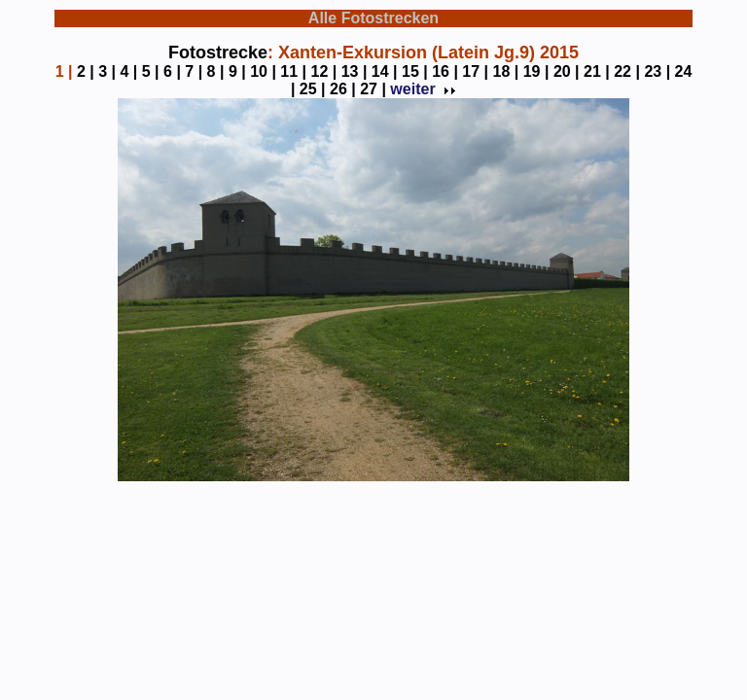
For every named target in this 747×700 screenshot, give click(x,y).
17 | (475, 71)
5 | (151, 71)
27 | (373, 89)
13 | (355, 71)
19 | (536, 71)
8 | (216, 71)
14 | (385, 71)
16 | (445, 71)
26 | (343, 89)
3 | (107, 71)
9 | (237, 71)
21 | (597, 71)
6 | (172, 71)
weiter (421, 89)
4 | (128, 71)
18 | (506, 71)
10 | (263, 71)
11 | (293, 71)
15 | (415, 71)
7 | (194, 71)
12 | (324, 71)
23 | (657, 71)
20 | (567, 71)
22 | (627, 71)
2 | (86, 71)
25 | (313, 89)
